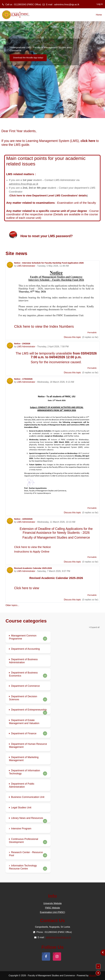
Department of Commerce (25, 686)
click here (88, 141)
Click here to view (27, 588)
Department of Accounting (25, 649)
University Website (53, 903)
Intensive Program (21, 829)
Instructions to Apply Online (32, 552)
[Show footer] (98, 973)
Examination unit (68, 203)
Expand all (95, 627)
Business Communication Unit (28, 797)
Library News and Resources (27, 818)
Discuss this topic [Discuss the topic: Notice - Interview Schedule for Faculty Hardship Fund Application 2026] (73, 337)
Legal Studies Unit (21, 808)
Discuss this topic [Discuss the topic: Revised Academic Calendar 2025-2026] (73, 600)
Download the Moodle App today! (28, 58)
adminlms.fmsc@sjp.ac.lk (67, 4)
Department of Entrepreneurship (29, 710)
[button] (98, 966)
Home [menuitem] (99, 15)
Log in (100, 4)
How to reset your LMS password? (47, 236)
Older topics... (12, 605)
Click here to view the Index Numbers (44, 326)
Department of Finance (24, 733)
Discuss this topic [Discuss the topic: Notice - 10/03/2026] (73, 562)
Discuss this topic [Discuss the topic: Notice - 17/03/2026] (73, 513)
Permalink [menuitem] (92, 333)
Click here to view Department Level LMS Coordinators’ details (48, 195)
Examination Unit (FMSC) (52, 912)
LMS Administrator (26, 266)
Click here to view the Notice (32, 547)
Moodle (93, 976)
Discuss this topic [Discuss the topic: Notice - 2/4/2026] (73, 373)
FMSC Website (52, 908)
